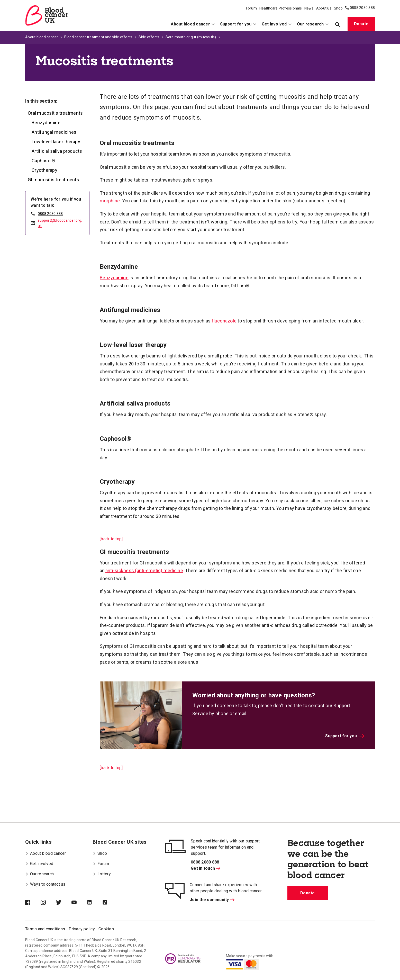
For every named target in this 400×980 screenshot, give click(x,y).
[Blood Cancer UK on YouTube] (79, 903)
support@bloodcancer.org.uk (60, 223)
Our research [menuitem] (313, 24)
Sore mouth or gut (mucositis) (191, 37)
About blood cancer (42, 37)
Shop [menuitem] (338, 8)
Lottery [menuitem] (102, 874)
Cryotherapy (44, 170)
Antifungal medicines (54, 132)
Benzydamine (46, 123)
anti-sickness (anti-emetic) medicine (144, 570)
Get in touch (206, 868)
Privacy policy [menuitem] (82, 929)
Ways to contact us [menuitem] (45, 884)
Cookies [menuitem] (106, 929)
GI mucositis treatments (53, 180)
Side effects (149, 37)
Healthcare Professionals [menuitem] (281, 8)
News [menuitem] (309, 8)
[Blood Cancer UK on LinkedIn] (95, 903)
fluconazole (224, 321)
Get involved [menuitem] (277, 24)
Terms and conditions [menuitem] (45, 929)
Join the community (212, 900)
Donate (361, 24)
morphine (110, 201)
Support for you (345, 736)
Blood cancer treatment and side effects (98, 37)
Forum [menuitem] (251, 8)
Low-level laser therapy (56, 142)
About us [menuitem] (324, 8)
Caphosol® (43, 161)
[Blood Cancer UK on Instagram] (48, 903)
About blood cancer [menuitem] (193, 24)
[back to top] (111, 539)
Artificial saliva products (57, 151)
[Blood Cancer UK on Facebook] (33, 903)
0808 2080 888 (362, 8)
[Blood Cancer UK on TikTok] (110, 903)
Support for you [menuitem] (238, 24)
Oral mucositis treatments (55, 113)
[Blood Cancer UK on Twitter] (64, 903)
